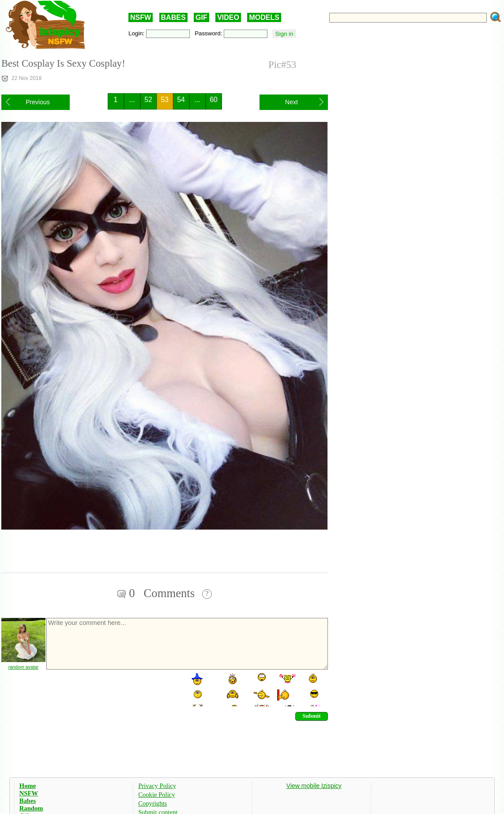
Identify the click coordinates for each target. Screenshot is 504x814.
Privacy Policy (157, 786)
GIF (201, 17)
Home (28, 786)
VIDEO (228, 17)
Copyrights (152, 803)
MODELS (264, 17)
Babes (28, 801)
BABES (173, 17)
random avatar (24, 667)
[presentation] (113, 689)
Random (31, 808)
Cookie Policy (156, 795)
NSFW (141, 17)
